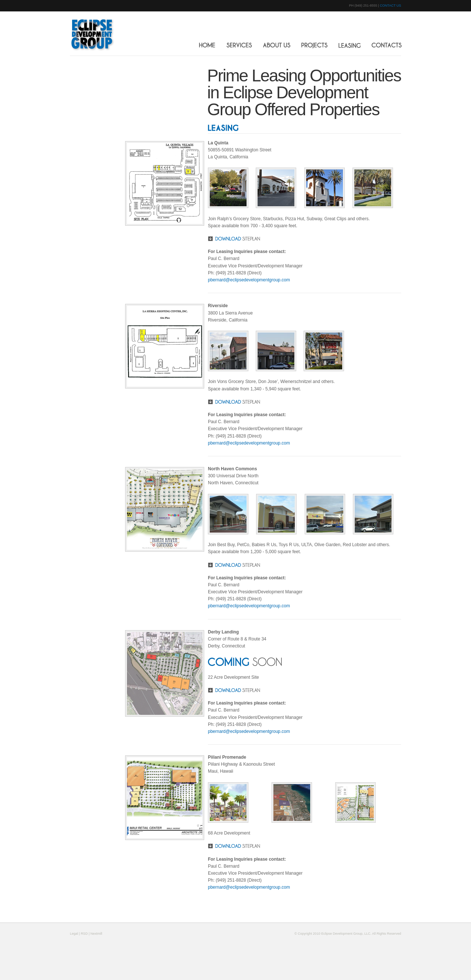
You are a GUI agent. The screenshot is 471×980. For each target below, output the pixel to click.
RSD (84, 934)
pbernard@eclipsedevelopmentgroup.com (249, 280)
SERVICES (239, 45)
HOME (207, 45)
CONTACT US (390, 6)
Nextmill (96, 934)
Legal (74, 934)
